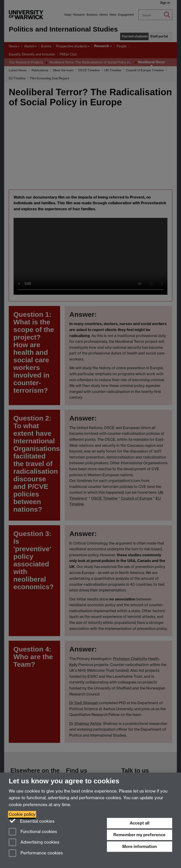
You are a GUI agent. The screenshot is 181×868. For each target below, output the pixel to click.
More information (140, 846)
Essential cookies (32, 821)
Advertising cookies (34, 843)
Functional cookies (33, 832)
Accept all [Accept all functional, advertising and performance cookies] (140, 823)
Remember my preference (139, 835)
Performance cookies (36, 853)
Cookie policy (22, 814)
